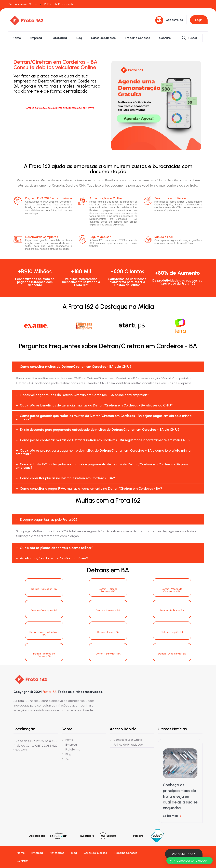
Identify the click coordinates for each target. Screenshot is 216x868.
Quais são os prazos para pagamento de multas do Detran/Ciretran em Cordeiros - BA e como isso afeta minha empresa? (103, 452)
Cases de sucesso (103, 38)
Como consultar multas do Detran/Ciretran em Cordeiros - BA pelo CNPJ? (76, 367)
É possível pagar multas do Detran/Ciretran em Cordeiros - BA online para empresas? (85, 395)
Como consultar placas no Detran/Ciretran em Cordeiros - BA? (67, 478)
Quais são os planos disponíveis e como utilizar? (57, 548)
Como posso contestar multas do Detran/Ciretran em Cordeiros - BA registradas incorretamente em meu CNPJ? (105, 440)
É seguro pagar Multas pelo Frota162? (49, 520)
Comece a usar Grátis (23, 4)
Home (17, 38)
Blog (79, 38)
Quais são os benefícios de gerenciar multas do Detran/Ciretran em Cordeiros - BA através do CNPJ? (96, 405)
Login (199, 20)
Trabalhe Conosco (137, 38)
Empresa (36, 38)
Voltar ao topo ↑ (184, 854)
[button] (108, 367)
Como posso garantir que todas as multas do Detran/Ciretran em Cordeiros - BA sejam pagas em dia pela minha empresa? (104, 418)
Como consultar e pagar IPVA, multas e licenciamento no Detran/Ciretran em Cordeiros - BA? (91, 489)
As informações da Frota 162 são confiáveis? (54, 558)
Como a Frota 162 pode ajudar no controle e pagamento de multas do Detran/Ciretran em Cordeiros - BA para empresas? (102, 466)
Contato (165, 38)
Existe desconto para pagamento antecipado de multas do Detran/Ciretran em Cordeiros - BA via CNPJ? (100, 430)
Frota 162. (50, 692)
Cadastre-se (174, 20)
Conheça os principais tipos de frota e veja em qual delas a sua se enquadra (180, 800)
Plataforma (59, 38)
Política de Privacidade (59, 4)
